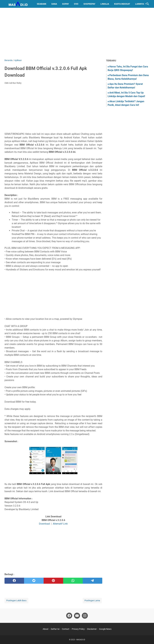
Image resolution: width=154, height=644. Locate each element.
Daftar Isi (55, 629)
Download (44, 524)
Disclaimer (92, 629)
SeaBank (42, 4)
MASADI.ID (81, 640)
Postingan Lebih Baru (16, 600)
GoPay (65, 4)
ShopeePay (89, 4)
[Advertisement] (77, 33)
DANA (54, 4)
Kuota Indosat (122, 4)
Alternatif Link (60, 524)
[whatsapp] (73, 581)
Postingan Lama (92, 600)
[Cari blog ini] (148, 4)
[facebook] (14, 581)
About (46, 629)
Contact (66, 629)
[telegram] (92, 581)
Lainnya (140, 4)
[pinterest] (53, 581)
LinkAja (105, 4)
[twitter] (34, 581)
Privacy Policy (78, 629)
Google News (105, 629)
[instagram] (85, 616)
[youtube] (77, 616)
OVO (76, 4)
